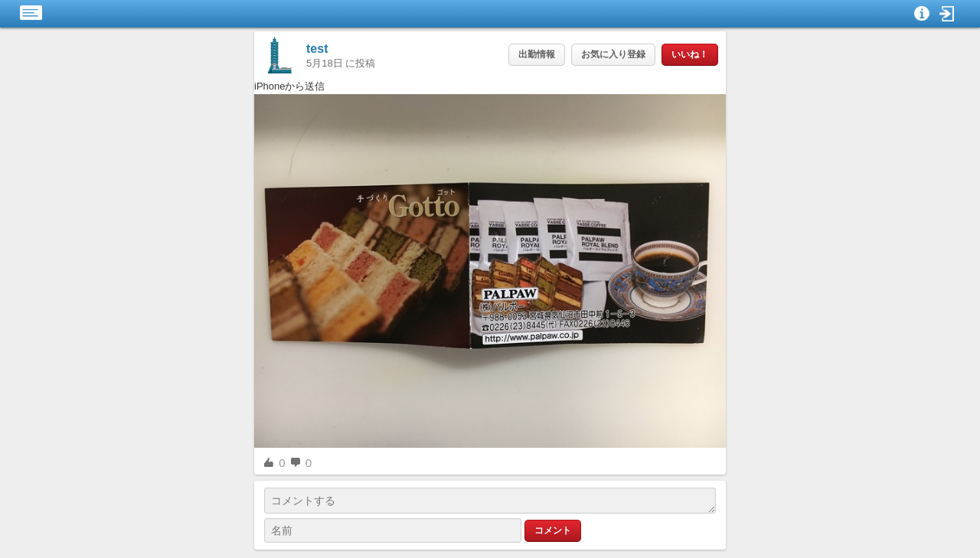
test (317, 49)
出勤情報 (537, 54)
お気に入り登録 (613, 54)
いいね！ (690, 54)
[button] (947, 14)
